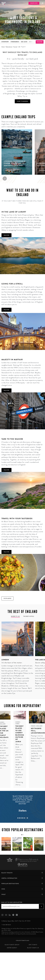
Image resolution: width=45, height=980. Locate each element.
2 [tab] (19, 818)
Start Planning (23, 101)
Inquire (6, 235)
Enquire (40, 42)
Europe (15, 47)
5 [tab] (24, 818)
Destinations (9, 47)
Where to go (15, 616)
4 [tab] (23, 818)
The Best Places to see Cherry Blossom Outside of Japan (20, 734)
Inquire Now (34, 3)
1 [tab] (18, 818)
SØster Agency (12, 948)
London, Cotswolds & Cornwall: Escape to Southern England (15, 163)
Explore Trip (11, 170)
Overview (5, 42)
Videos (33, 726)
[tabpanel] (17, 658)
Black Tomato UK (33, 948)
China (17, 724)
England (39, 726)
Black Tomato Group (12, 945)
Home (3, 47)
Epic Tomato (33, 945)
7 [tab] (27, 818)
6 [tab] (26, 818)
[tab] (22, 835)
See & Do (24, 42)
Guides (18, 722)
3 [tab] (21, 818)
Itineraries (15, 42)
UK (19, 47)
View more (7, 598)
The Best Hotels (29, 616)
